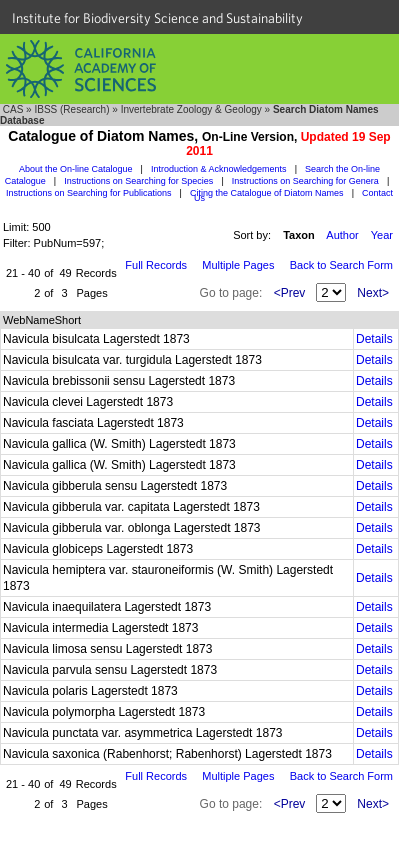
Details (374, 339)
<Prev (290, 293)
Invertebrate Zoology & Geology (191, 109)
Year (382, 235)
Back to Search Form (341, 265)
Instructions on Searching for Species (138, 181)
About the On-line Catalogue (76, 169)
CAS (13, 109)
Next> (373, 293)
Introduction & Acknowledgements (219, 169)
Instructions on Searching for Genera (305, 181)
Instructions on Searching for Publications (89, 193)
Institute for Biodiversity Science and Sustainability (157, 18)
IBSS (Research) (71, 109)
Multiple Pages (238, 265)
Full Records (156, 265)
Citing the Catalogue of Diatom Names (267, 193)
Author (342, 235)
